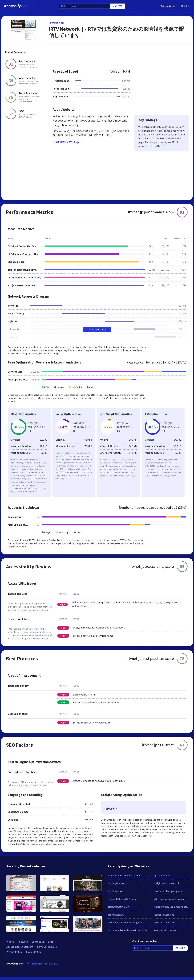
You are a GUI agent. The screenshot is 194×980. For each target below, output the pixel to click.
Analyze (118, 6)
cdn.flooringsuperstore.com (170, 899)
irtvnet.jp (56, 23)
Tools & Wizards (169, 6)
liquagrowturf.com (118, 907)
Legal (51, 942)
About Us (186, 6)
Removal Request (47, 947)
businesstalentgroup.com (169, 891)
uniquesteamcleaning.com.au (124, 875)
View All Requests (97, 329)
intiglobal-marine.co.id (167, 883)
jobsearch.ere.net (164, 915)
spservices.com (163, 875)
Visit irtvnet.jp (66, 142)
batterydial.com (117, 883)
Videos (10, 942)
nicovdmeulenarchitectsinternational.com (129, 930)
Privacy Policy (14, 952)
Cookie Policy (34, 952)
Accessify (15, 6)
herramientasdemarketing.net (125, 922)
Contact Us (38, 942)
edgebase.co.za (116, 891)
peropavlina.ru (116, 915)
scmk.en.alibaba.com (166, 930)
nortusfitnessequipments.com (171, 907)
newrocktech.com (164, 922)
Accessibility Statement (20, 947)
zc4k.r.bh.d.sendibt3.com (122, 899)
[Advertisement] (111, 55)
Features (23, 942)
